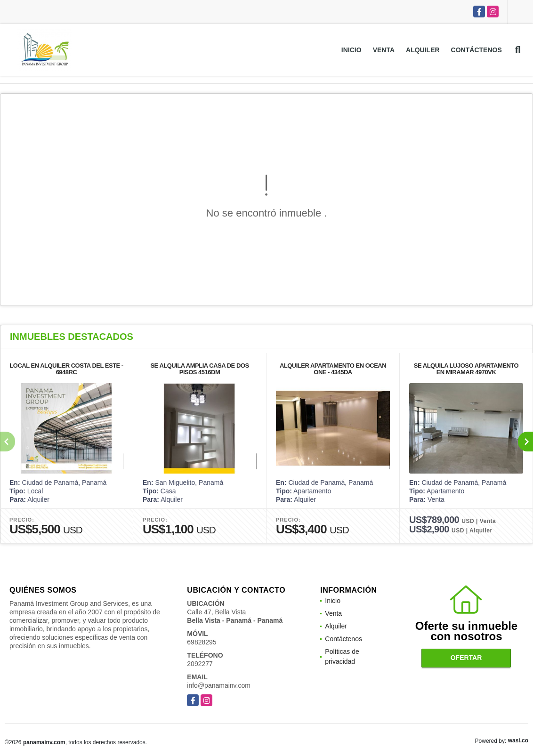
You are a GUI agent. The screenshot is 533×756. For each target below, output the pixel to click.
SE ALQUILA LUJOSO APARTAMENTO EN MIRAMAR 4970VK (466, 369)
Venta (384, 50)
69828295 (202, 642)
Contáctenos (476, 50)
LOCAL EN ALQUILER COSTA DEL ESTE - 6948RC (66, 369)
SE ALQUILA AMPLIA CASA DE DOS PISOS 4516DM (199, 369)
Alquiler (423, 50)
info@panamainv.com (219, 685)
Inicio (351, 50)
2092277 (200, 664)
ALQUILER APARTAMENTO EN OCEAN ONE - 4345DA (333, 369)
